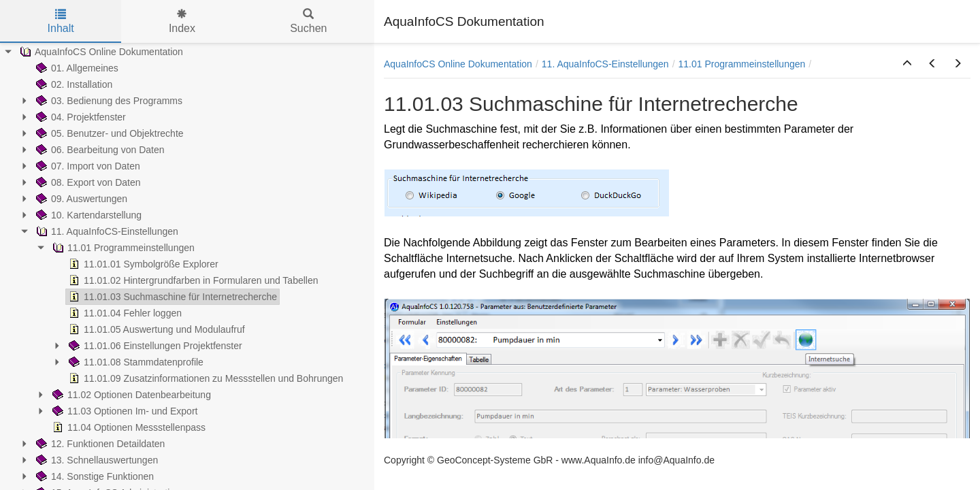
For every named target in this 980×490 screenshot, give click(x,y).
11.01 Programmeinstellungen (742, 64)
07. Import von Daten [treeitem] (87, 166)
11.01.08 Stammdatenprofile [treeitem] (135, 362)
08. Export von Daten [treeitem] (87, 182)
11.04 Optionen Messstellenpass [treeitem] (128, 427)
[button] (907, 64)
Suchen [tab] (308, 21)
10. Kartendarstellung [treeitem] (87, 215)
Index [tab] (182, 21)
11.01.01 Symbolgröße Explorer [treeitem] (142, 264)
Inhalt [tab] (61, 21)
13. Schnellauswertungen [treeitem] (96, 460)
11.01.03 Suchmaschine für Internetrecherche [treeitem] (171, 297)
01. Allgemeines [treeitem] (76, 68)
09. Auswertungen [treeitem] (80, 199)
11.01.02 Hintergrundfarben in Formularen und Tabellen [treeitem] (192, 280)
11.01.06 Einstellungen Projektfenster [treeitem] (154, 346)
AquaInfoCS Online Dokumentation (458, 64)
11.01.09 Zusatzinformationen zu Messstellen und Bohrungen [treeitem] (205, 378)
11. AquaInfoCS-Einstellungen (605, 64)
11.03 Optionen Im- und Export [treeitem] (124, 411)
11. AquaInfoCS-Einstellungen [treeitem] (106, 231)
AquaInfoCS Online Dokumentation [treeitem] (100, 52)
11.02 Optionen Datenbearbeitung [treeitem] (130, 395)
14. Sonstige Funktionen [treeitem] (94, 476)
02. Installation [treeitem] (73, 84)
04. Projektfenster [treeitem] (80, 117)
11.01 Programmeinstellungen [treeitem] (122, 248)
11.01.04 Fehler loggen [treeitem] (124, 313)
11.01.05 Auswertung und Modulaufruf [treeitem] (156, 329)
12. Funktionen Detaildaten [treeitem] (99, 444)
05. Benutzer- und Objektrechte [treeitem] (109, 133)
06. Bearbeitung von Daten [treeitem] (99, 150)
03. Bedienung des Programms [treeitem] (108, 101)
